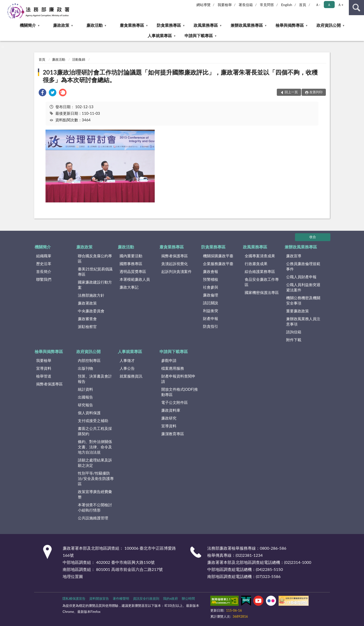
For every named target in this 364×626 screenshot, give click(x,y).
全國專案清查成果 (260, 256)
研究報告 (85, 405)
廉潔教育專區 (173, 434)
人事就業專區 (160, 36)
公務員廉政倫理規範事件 (303, 266)
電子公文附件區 (175, 402)
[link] (42, 93)
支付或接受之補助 (93, 421)
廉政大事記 (129, 287)
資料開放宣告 (99, 598)
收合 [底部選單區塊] (313, 237)
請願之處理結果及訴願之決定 (95, 463)
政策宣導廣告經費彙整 (95, 494)
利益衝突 (211, 311)
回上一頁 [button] (291, 92)
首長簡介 (44, 271)
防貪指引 (211, 326)
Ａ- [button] (318, 5)
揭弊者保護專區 (175, 256)
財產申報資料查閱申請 (178, 379)
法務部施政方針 (91, 295)
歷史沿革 (44, 264)
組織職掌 (44, 256)
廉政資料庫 (171, 410)
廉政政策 (61, 25)
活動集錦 (79, 59)
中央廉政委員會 (91, 311)
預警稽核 (211, 279)
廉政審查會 (87, 319)
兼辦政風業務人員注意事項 (303, 321)
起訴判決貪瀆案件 (176, 271)
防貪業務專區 (169, 25)
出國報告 (85, 397)
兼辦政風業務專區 (247, 25)
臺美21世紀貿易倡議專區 (95, 272)
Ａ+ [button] (340, 5)
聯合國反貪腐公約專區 (95, 258)
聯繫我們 (44, 279)
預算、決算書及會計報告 (95, 379)
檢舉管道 (44, 376)
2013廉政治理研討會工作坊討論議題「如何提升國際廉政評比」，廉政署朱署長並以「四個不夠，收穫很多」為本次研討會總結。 (180, 76)
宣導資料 (44, 368)
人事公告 (127, 368)
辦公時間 (188, 598)
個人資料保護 (89, 413)
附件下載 (294, 340)
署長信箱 (246, 5)
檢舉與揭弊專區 (290, 25)
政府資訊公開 (329, 25)
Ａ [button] (329, 5)
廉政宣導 (294, 256)
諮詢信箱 (294, 332)
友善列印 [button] (316, 92)
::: (4, 4)
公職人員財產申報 (301, 277)
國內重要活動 (131, 256)
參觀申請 (169, 360)
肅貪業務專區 (132, 25)
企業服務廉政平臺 (218, 264)
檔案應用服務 (173, 368)
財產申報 (211, 318)
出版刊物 (85, 368)
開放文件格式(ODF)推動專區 (180, 392)
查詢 (356, 8)
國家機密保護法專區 (262, 292)
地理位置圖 (73, 576)
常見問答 (267, 5)
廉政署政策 (87, 303)
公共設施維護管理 (93, 518)
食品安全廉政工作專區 (262, 282)
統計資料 (85, 389)
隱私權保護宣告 (74, 598)
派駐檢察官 (87, 327)
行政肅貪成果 (256, 264)
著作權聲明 (121, 598)
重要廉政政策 (298, 311)
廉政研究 (169, 418)
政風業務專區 (206, 25)
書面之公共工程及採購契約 (95, 431)
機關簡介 (28, 25)
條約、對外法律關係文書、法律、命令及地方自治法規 (95, 447)
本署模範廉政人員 (135, 279)
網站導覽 (203, 5)
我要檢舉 (225, 5)
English (287, 5)
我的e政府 (170, 598)
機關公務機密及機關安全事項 (303, 300)
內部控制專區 (89, 360)
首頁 (303, 5)
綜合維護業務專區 (260, 271)
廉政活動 (95, 25)
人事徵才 (127, 360)
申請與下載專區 (199, 36)
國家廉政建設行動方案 (95, 285)
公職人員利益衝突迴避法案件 (303, 287)
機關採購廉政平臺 (218, 256)
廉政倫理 (211, 295)
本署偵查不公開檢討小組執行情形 (95, 507)
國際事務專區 (131, 264)
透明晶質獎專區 (133, 271)
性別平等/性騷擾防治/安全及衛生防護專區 (96, 478)
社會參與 (211, 287)
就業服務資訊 (131, 376)
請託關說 (211, 303)
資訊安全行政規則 (146, 598)
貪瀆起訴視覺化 (175, 264)
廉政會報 (211, 271)
